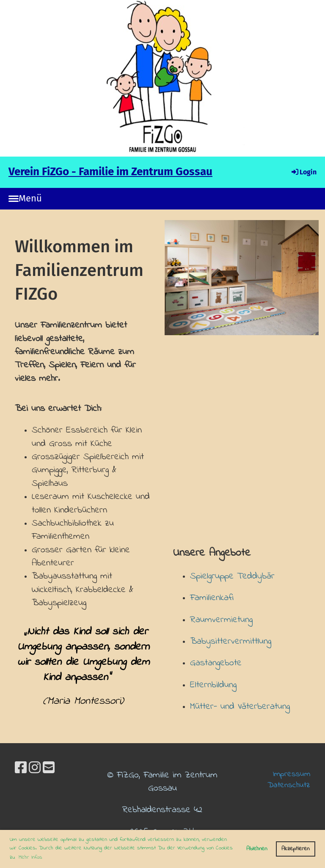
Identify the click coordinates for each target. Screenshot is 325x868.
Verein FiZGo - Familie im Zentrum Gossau (110, 172)
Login (303, 172)
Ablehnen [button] (257, 849)
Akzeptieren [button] (295, 849)
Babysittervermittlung (231, 641)
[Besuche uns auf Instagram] (35, 769)
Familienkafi (212, 598)
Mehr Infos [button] (30, 857)
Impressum (292, 774)
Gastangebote (216, 663)
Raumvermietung (221, 620)
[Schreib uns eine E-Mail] (49, 769)
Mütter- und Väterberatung (240, 707)
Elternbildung (213, 685)
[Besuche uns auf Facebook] (21, 769)
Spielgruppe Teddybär (232, 576)
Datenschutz (289, 785)
